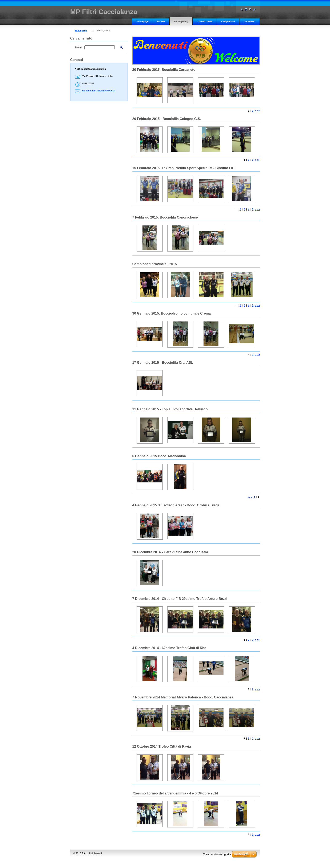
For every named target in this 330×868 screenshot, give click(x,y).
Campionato (228, 21)
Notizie (161, 21)
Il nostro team (205, 21)
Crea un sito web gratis (217, 854)
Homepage (142, 21)
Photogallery (181, 21)
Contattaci (249, 21)
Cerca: (79, 47)
